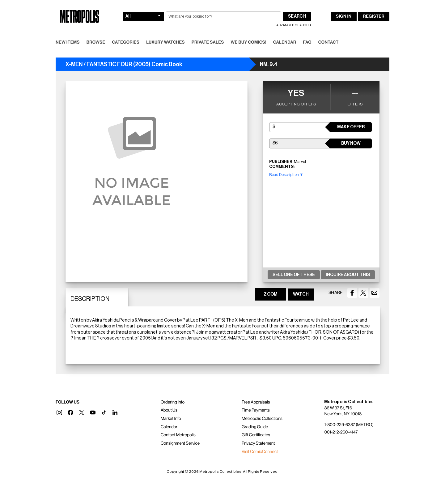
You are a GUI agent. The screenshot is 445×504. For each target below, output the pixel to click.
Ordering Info (173, 402)
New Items (68, 42)
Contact (328, 42)
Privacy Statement (258, 443)
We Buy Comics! (249, 42)
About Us (169, 410)
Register (374, 16)
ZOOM (271, 294)
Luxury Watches (165, 42)
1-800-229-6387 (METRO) (349, 425)
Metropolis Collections (262, 419)
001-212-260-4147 (341, 432)
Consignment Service (180, 443)
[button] (59, 412)
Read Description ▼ (286, 175)
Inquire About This (348, 275)
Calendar (285, 42)
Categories (126, 42)
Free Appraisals (256, 402)
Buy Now (351, 143)
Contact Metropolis (178, 435)
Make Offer (351, 127)
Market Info (171, 419)
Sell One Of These (294, 275)
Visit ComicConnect (260, 452)
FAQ (307, 42)
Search (297, 16)
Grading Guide (255, 427)
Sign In (344, 16)
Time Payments (256, 410)
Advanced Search (292, 25)
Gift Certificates (256, 435)
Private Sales (208, 42)
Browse (96, 42)
